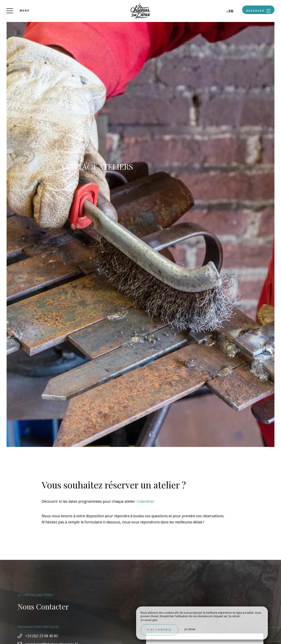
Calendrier (146, 501)
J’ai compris (159, 630)
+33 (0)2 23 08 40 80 (41, 636)
